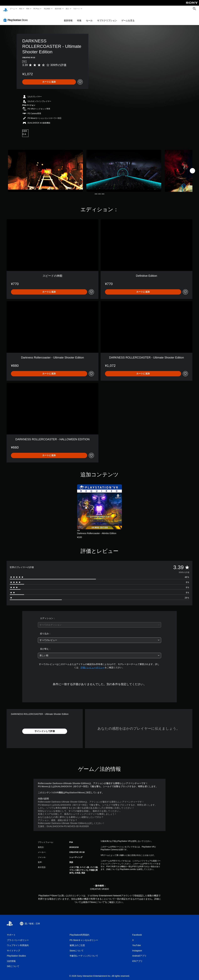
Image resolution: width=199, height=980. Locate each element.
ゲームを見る (128, 18)
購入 (68, 9)
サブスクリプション (107, 18)
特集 (79, 18)
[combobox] (99, 622)
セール (89, 18)
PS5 (21, 9)
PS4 (28, 9)
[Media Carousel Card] (45, 168)
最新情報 (58, 9)
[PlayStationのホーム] (5, 9)
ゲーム (12, 9)
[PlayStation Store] (16, 17)
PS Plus (36, 9)
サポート (77, 9)
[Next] (192, 168)
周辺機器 (47, 9)
